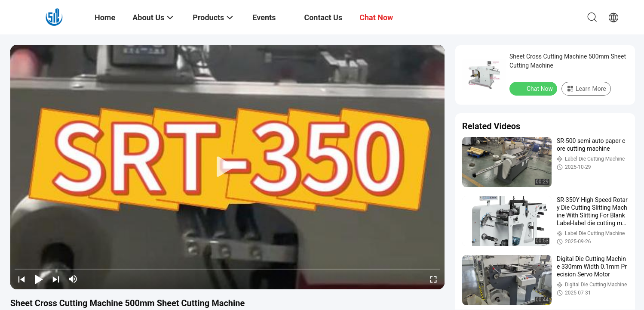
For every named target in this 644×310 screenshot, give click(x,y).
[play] (227, 167)
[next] (56, 279)
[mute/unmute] (73, 279)
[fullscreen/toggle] (433, 279)
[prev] (21, 279)
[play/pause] (39, 279)
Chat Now (534, 88)
